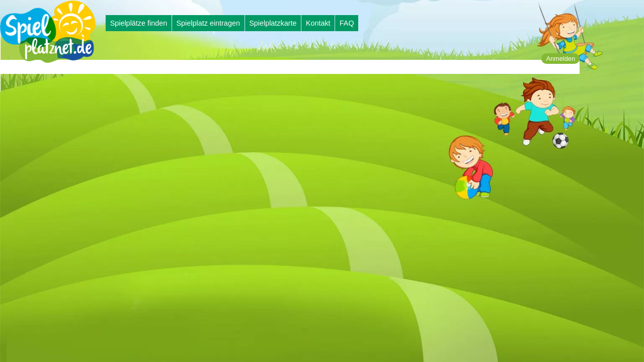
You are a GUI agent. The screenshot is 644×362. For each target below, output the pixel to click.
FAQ (347, 23)
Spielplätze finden (139, 23)
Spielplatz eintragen (208, 23)
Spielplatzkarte (273, 23)
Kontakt (318, 23)
